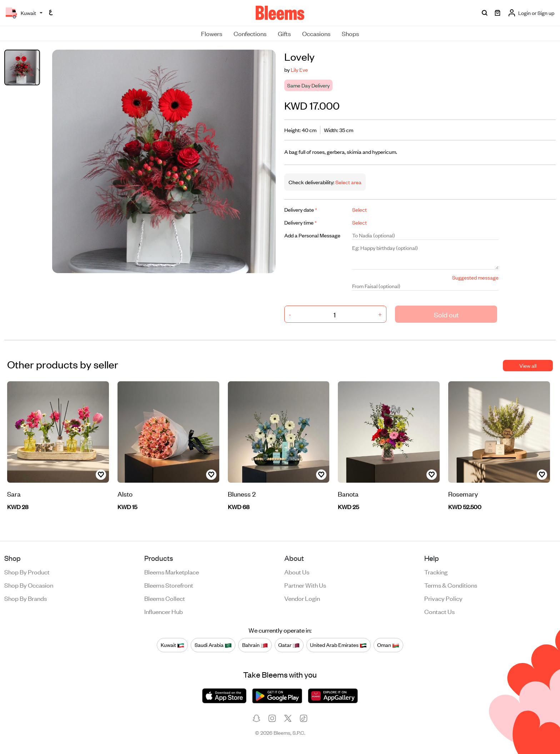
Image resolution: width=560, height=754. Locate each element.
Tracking (436, 572)
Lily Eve (299, 69)
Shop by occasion (29, 585)
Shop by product (27, 572)
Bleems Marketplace (172, 572)
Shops (350, 33)
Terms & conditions (451, 585)
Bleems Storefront (169, 585)
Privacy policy (443, 598)
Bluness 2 (242, 494)
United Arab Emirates (338, 645)
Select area (348, 182)
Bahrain (255, 645)
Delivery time (301, 222)
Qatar (289, 645)
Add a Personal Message (312, 235)
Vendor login (302, 598)
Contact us (439, 611)
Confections (250, 33)
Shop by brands (26, 598)
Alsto (125, 494)
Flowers (212, 33)
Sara (14, 494)
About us (297, 572)
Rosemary (463, 494)
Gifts (284, 33)
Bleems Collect (165, 598)
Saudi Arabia (213, 645)
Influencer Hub (164, 611)
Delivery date (301, 209)
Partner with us (305, 585)
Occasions (316, 33)
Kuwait (172, 645)
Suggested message (475, 277)
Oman (388, 645)
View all (528, 365)
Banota (348, 494)
